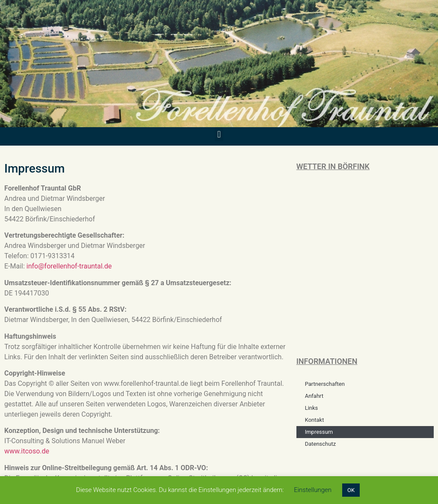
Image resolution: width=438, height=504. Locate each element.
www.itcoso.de (27, 451)
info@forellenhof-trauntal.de (69, 266)
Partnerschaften (325, 384)
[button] (219, 134)
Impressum (319, 432)
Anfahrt (314, 396)
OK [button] (351, 490)
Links (312, 408)
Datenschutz (320, 444)
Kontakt (315, 420)
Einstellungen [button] (313, 490)
